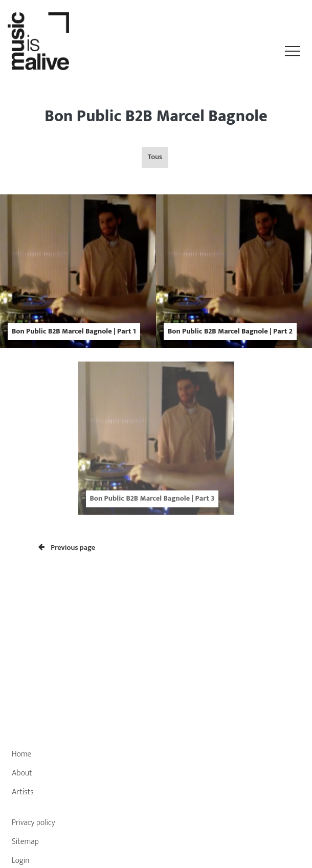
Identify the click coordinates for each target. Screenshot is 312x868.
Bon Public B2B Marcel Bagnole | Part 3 (152, 506)
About (22, 773)
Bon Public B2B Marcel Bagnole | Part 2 (230, 331)
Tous (155, 157)
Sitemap (25, 842)
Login (21, 861)
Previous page (67, 548)
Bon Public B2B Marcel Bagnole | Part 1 (74, 331)
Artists (23, 792)
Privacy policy (34, 823)
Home (21, 754)
